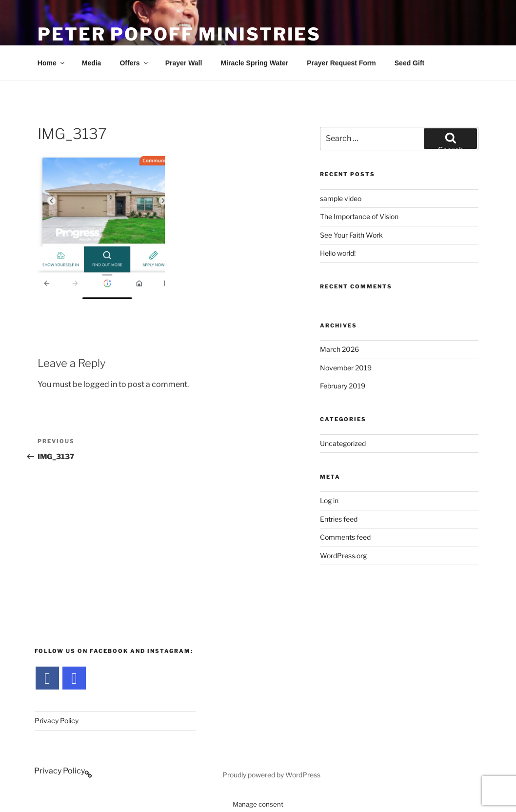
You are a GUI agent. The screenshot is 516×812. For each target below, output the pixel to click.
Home (52, 63)
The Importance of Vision (359, 216)
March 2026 (339, 349)
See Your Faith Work (351, 235)
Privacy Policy (57, 721)
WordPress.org (343, 556)
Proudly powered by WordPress (271, 775)
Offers (134, 63)
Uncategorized (343, 443)
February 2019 (343, 386)
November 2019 (346, 368)
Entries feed (339, 519)
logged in (100, 384)
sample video (341, 198)
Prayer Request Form (341, 63)
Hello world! (338, 253)
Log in (329, 500)
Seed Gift (409, 63)
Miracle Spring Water (254, 63)
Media (92, 63)
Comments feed (345, 537)
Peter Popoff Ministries (179, 34)
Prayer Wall (184, 63)
